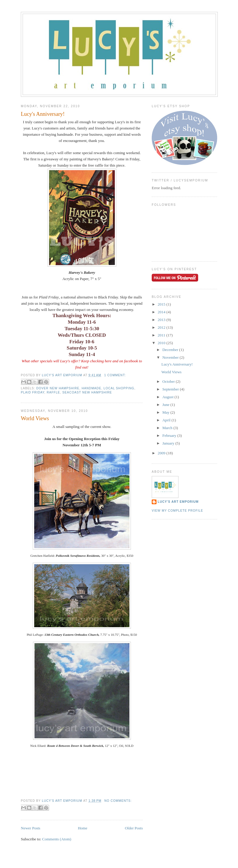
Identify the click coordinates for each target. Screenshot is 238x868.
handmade (91, 388)
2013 (162, 320)
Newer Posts (30, 828)
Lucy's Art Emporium (178, 502)
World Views (35, 418)
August (169, 397)
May (166, 412)
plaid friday (33, 392)
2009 (162, 453)
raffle (53, 392)
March (168, 428)
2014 (162, 312)
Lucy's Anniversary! (43, 114)
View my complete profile (177, 511)
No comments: (118, 801)
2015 (162, 304)
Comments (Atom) (57, 839)
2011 (162, 335)
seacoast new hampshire (87, 392)
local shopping (119, 388)
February (170, 435)
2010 (162, 343)
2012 (162, 327)
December (171, 350)
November (171, 357)
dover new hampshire (58, 388)
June (166, 405)
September (171, 389)
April (167, 420)
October (169, 381)
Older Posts (134, 828)
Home (83, 828)
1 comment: (115, 375)
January (169, 443)
